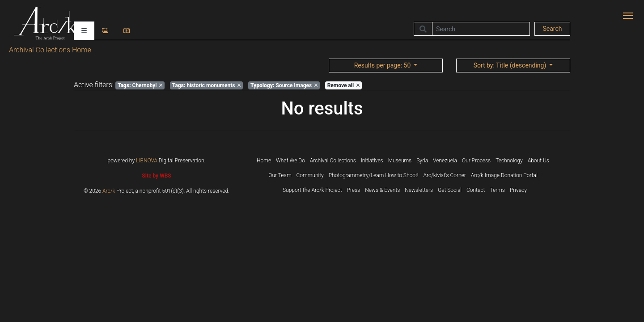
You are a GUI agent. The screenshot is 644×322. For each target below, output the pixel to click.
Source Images (284, 85)
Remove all (343, 85)
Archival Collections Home (50, 50)
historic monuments (207, 85)
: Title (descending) (511, 65)
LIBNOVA (147, 161)
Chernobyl (140, 85)
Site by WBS (156, 176)
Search (552, 29)
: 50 (383, 65)
